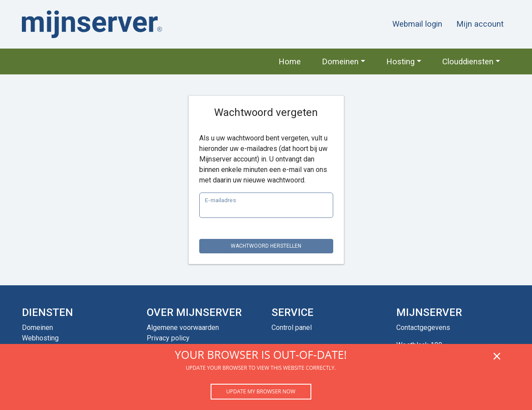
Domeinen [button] (340, 61)
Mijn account (480, 24)
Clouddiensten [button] (468, 61)
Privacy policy (168, 338)
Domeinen (37, 328)
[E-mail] (266, 205)
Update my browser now (261, 391)
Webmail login (417, 24)
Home (290, 61)
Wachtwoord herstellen (266, 246)
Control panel (292, 328)
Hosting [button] (400, 61)
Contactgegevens (423, 328)
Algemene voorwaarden (183, 328)
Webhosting (40, 338)
